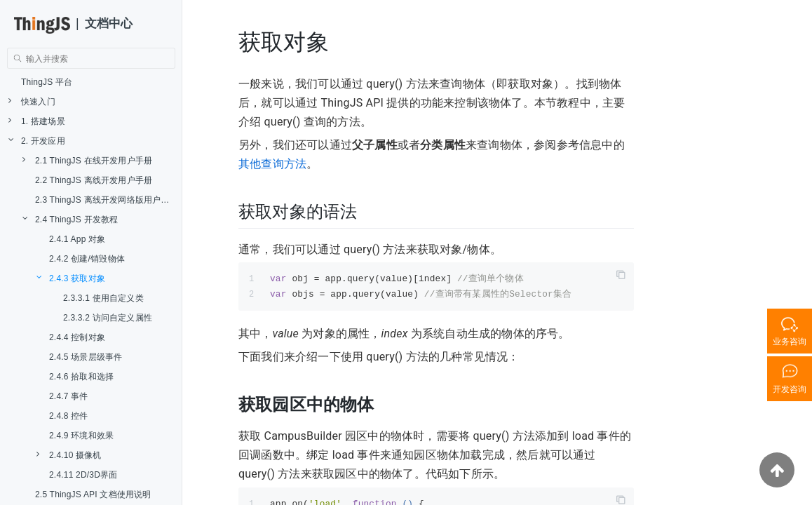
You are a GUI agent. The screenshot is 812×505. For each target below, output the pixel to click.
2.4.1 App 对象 (77, 239)
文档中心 (109, 23)
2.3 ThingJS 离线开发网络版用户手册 (107, 200)
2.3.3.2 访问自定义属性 (108, 318)
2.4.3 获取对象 (71, 278)
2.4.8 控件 (69, 416)
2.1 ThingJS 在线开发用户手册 (87, 160)
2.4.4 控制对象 (77, 337)
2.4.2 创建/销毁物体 (87, 259)
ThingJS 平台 (47, 82)
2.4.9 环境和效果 (81, 436)
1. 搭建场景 (37, 121)
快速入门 (32, 101)
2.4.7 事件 (69, 396)
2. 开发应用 (37, 141)
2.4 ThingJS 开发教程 (70, 219)
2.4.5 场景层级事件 (86, 357)
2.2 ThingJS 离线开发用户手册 (94, 180)
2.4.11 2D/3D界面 (83, 475)
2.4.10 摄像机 (69, 455)
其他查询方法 (272, 164)
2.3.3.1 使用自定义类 (103, 298)
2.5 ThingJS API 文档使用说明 (93, 494)
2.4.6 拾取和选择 (81, 377)
